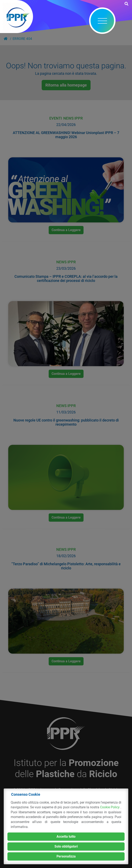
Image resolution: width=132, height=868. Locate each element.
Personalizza (66, 856)
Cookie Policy (110, 807)
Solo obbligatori (66, 846)
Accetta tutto (66, 837)
